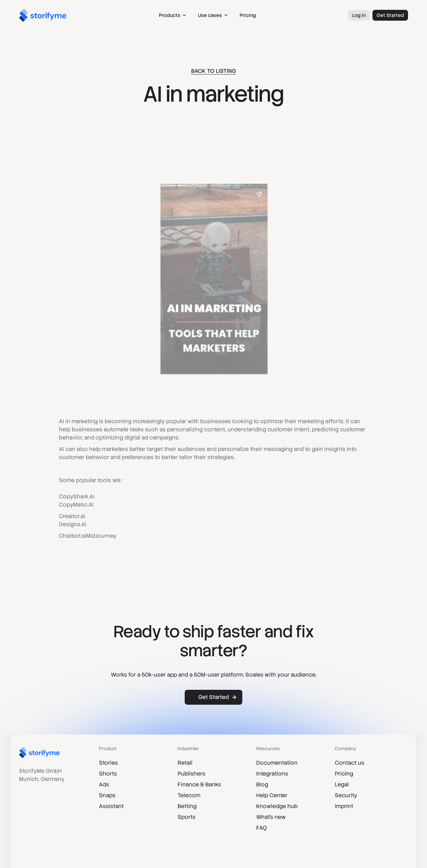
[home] (43, 15)
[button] (173, 15)
